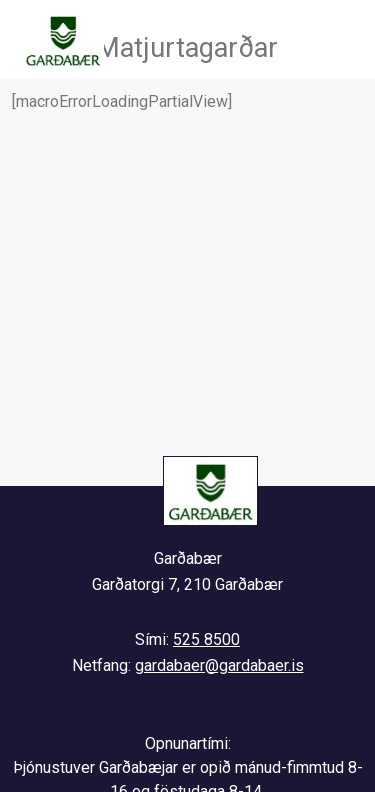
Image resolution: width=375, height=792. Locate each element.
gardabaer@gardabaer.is (219, 665)
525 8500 (206, 639)
